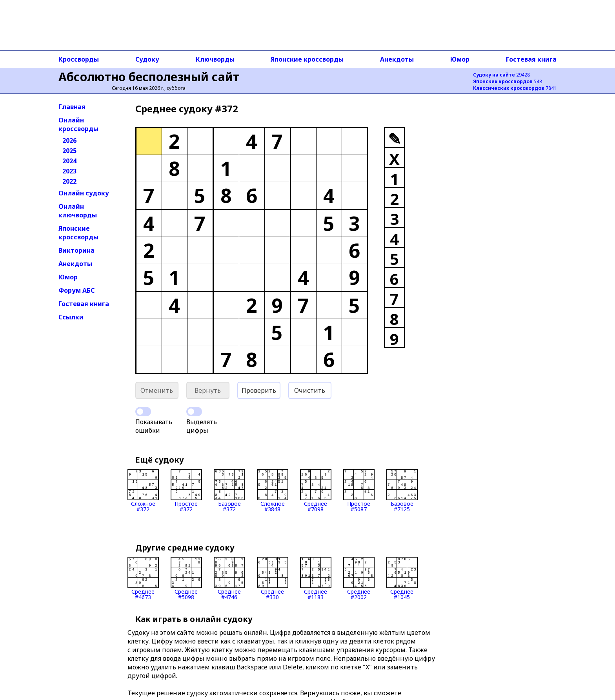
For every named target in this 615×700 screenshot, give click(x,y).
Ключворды (215, 59)
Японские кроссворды (307, 59)
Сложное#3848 (273, 490)
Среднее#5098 (186, 578)
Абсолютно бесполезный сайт (149, 77)
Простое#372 (186, 490)
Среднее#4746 (229, 578)
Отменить (157, 390)
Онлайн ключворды (78, 211)
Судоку (147, 59)
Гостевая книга (531, 59)
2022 (69, 181)
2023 (69, 171)
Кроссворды (79, 59)
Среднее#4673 (143, 578)
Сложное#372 (143, 490)
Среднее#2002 (359, 578)
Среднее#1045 (402, 578)
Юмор (460, 59)
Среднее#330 (273, 578)
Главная (72, 107)
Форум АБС (76, 290)
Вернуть (208, 390)
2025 (69, 151)
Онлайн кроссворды (78, 124)
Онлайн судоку (84, 193)
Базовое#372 (229, 490)
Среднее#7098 (316, 490)
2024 (69, 161)
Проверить (259, 390)
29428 (501, 75)
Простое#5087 (359, 490)
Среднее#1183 (316, 578)
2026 (69, 140)
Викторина (76, 250)
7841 (515, 88)
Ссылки (71, 317)
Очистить (310, 390)
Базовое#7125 (402, 490)
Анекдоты (397, 59)
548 (508, 81)
